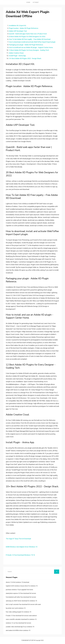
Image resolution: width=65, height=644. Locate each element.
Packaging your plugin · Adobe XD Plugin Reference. (26, 45)
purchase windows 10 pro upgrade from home (19, 590)
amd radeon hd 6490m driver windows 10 (18, 630)
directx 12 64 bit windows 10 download (17, 582)
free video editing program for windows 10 (18, 612)
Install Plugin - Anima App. (18, 56)
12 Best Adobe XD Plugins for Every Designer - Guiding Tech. (29, 50)
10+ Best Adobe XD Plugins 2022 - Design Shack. (25, 58)
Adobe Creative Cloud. (16, 53)
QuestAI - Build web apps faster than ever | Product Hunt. (28, 34)
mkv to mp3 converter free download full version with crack (23, 604)
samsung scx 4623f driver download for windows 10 (21, 601)
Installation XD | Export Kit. (18, 26)
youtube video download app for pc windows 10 (20, 627)
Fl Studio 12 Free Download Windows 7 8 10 (20, 555)
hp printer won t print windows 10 (16, 608)
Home (28, 2)
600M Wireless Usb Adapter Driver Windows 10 (22, 547)
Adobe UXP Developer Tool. (18, 31)
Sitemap (36, 2)
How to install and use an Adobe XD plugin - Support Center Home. (31, 47)
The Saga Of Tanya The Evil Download (18, 539)
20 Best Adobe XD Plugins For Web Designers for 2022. (27, 37)
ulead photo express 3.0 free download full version (21, 593)
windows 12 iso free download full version (18, 623)
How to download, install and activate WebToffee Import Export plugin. (32, 42)
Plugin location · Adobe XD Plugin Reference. (24, 28)
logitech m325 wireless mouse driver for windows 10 (22, 586)
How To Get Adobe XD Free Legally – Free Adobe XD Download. (30, 39)
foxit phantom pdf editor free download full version (21, 597)
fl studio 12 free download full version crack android (21, 616)
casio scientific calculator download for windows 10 (21, 619)
